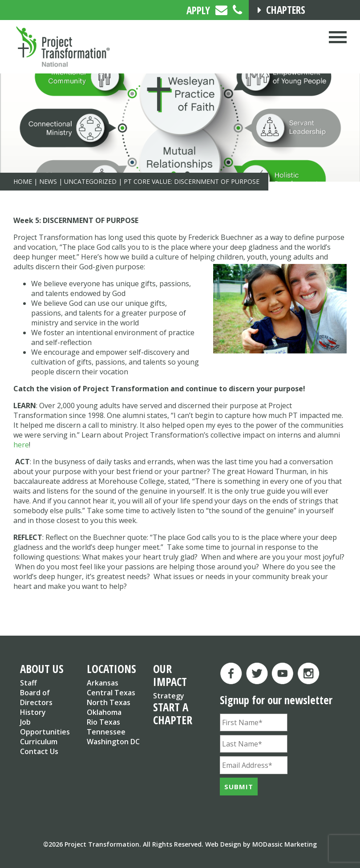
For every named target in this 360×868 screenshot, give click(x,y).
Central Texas (111, 693)
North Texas (109, 702)
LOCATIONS (111, 669)
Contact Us (39, 751)
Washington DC (113, 742)
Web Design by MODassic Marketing (261, 844)
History (33, 712)
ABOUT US (42, 669)
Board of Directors (36, 698)
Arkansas (103, 683)
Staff (28, 683)
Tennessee (106, 732)
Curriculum (39, 742)
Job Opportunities (45, 727)
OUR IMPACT (170, 675)
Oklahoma (104, 712)
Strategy (169, 696)
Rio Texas (103, 722)
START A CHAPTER (173, 713)
